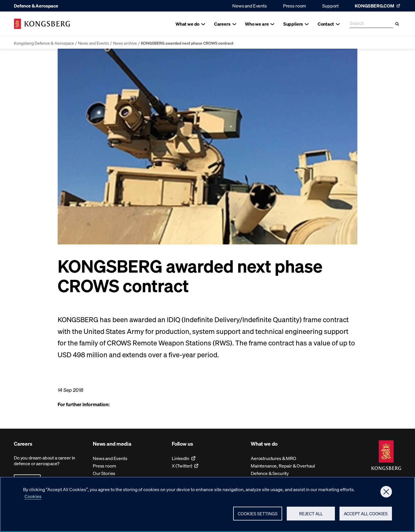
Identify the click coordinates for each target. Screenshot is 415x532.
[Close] (386, 493)
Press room (295, 6)
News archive (125, 43)
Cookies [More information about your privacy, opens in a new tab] (33, 498)
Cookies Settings (258, 515)
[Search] (397, 24)
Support (330, 6)
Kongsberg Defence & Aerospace (44, 43)
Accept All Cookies (366, 515)
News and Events (250, 6)
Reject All (311, 515)
